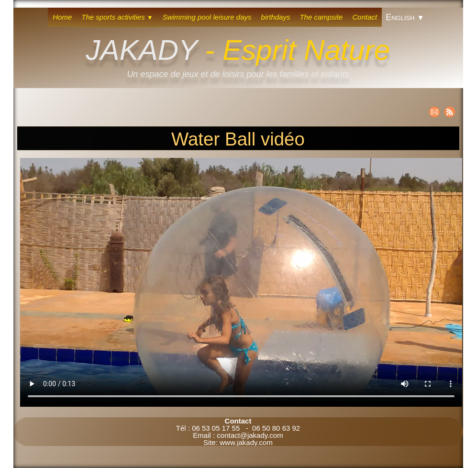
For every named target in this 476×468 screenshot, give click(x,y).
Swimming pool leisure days (207, 17)
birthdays (276, 17)
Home (62, 17)
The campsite (321, 17)
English (405, 17)
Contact (365, 17)
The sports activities (117, 17)
